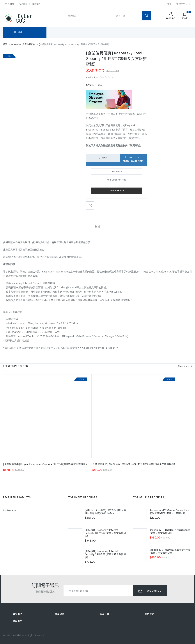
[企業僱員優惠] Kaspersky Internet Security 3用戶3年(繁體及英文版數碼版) (45, 464)
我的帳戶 (150, 614)
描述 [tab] (97, 227)
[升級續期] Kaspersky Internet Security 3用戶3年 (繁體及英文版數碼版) (105, 555)
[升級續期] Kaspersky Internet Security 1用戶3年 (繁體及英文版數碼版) (105, 533)
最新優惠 (60, 614)
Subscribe (153, 591)
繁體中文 (181, 4)
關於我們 (18, 614)
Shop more (185, 366)
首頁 (170, 4)
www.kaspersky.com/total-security (98, 348)
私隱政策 (23, 4)
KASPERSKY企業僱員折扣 (23, 45)
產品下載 (105, 614)
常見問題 (10, 4)
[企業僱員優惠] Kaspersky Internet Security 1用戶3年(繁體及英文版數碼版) (133, 464)
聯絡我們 (36, 4)
